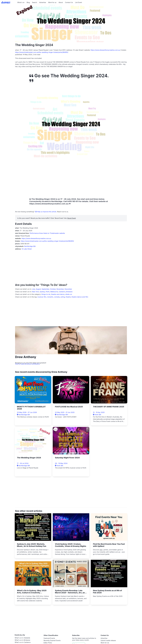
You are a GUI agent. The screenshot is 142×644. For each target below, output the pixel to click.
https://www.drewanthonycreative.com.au (105, 50)
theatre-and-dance (58, 294)
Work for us (52, 2)
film (45, 297)
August (38, 289)
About (61, 2)
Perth (48, 292)
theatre (68, 297)
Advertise (43, 2)
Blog (28, 2)
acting (63, 297)
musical (40, 297)
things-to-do (46, 294)
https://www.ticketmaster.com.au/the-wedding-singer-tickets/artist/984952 (42, 52)
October (53, 289)
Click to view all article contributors (27, 364)
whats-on (69, 294)
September (45, 289)
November (60, 289)
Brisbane (69, 292)
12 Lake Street (27, 249)
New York (35, 292)
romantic (50, 297)
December (68, 289)
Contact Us (69, 2)
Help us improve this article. (46, 212)
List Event (79, 2)
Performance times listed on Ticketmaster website (47, 233)
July (33, 289)
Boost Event (72, 218)
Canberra (62, 292)
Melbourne (54, 292)
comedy (57, 297)
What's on (21, 2)
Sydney (42, 292)
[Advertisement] (49, 179)
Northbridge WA (30, 246)
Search (35, 2)
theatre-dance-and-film (80, 297)
